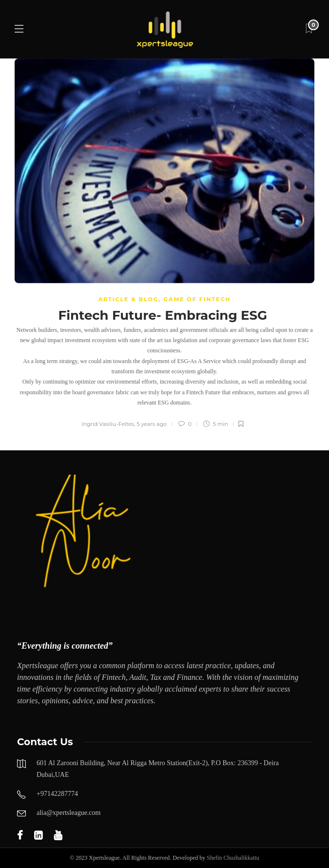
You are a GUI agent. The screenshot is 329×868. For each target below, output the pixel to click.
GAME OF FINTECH (197, 299)
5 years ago (151, 424)
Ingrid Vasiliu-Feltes (108, 424)
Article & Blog (129, 299)
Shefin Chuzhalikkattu (233, 858)
